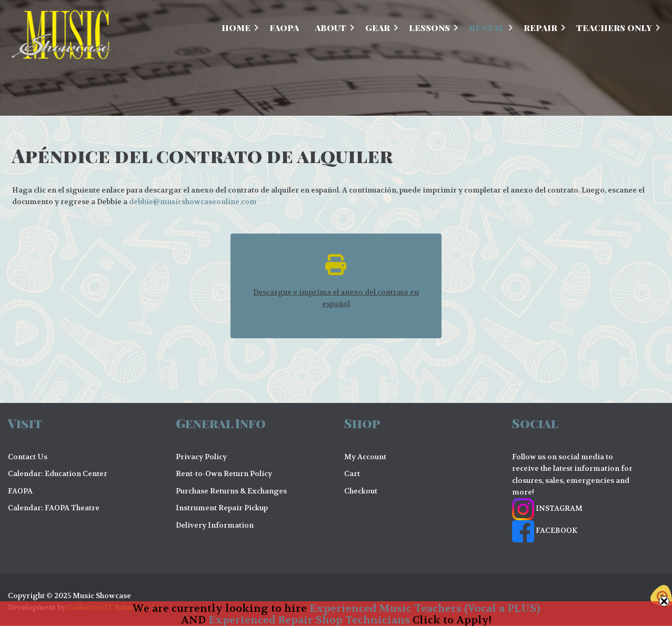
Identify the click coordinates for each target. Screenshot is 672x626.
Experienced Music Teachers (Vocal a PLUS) (425, 608)
